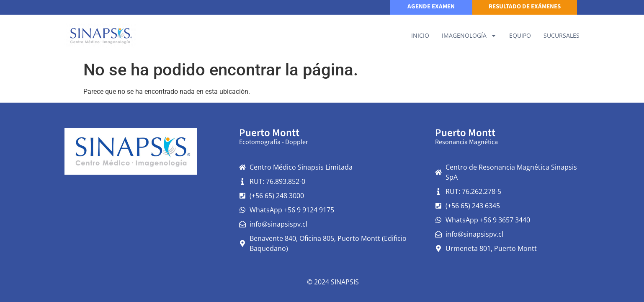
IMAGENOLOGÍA (469, 36)
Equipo (520, 35)
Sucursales (562, 35)
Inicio (420, 35)
